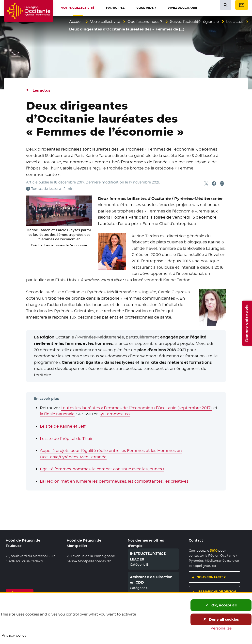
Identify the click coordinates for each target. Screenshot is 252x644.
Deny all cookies (221, 619)
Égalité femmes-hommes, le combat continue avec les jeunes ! (102, 469)
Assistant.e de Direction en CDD (151, 580)
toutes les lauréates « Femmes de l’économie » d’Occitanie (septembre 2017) (136, 408)
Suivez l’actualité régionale (194, 21)
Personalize (221, 628)
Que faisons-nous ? (145, 21)
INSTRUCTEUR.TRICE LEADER (148, 556)
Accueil (76, 21)
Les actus (235, 21)
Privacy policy (14, 635)
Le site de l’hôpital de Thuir (66, 439)
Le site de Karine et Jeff (63, 426)
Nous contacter (211, 577)
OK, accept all (221, 605)
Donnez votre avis (247, 323)
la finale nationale (57, 414)
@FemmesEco (115, 414)
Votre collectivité (105, 21)
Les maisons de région (216, 592)
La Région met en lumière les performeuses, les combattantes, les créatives (114, 481)
